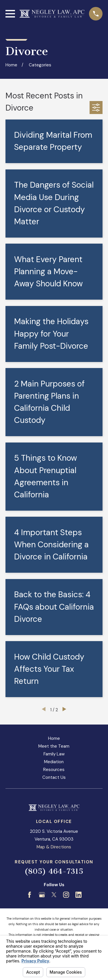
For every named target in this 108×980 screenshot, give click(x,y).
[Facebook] (30, 895)
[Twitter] (54, 895)
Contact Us (54, 777)
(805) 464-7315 (54, 871)
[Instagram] (66, 895)
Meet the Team (54, 746)
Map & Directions (54, 847)
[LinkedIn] (78, 895)
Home (54, 738)
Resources (54, 770)
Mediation (54, 762)
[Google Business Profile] (42, 895)
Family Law (54, 754)
